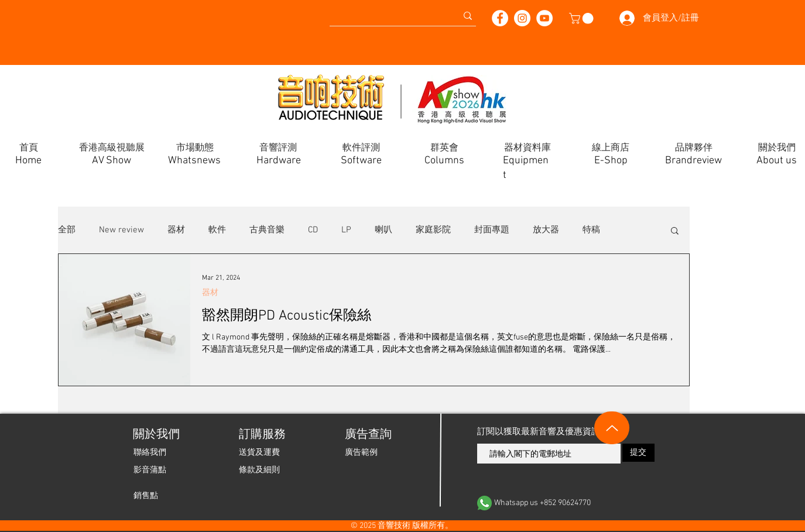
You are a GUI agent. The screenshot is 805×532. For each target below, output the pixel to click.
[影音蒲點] (150, 470)
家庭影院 (433, 230)
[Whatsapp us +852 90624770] (566, 503)
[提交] (638, 453)
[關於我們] (155, 435)
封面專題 (492, 230)
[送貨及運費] (259, 452)
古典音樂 (267, 230)
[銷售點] (146, 496)
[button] (583, 18)
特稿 (591, 230)
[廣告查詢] (367, 435)
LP (346, 230)
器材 (176, 230)
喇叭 (383, 230)
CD (313, 230)
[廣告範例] (361, 452)
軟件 (217, 230)
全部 (67, 230)
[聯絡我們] (150, 452)
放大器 (546, 230)
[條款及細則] (259, 470)
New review (121, 230)
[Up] (612, 428)
